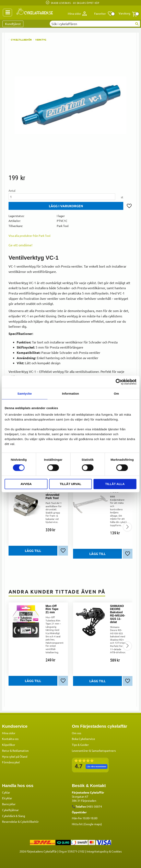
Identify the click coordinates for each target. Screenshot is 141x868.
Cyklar (6, 792)
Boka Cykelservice (83, 739)
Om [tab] (116, 394)
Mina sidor (9, 733)
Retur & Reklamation (15, 751)
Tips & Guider (80, 745)
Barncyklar (9, 804)
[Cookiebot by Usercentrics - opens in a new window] (119, 382)
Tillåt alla (115, 484)
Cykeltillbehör (30, 821)
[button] (104, 14)
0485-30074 (94, 806)
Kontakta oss (10, 739)
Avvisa (26, 484)
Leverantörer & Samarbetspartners (94, 751)
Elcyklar (7, 798)
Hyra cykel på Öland (15, 756)
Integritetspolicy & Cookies (104, 851)
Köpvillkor (9, 745)
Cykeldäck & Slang (14, 816)
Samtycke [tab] (25, 394)
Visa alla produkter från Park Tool (30, 236)
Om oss (77, 733)
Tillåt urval (70, 484)
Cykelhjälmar (10, 810)
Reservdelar (10, 821)
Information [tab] (71, 394)
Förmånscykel (11, 762)
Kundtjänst (13, 24)
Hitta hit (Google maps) (87, 824)
